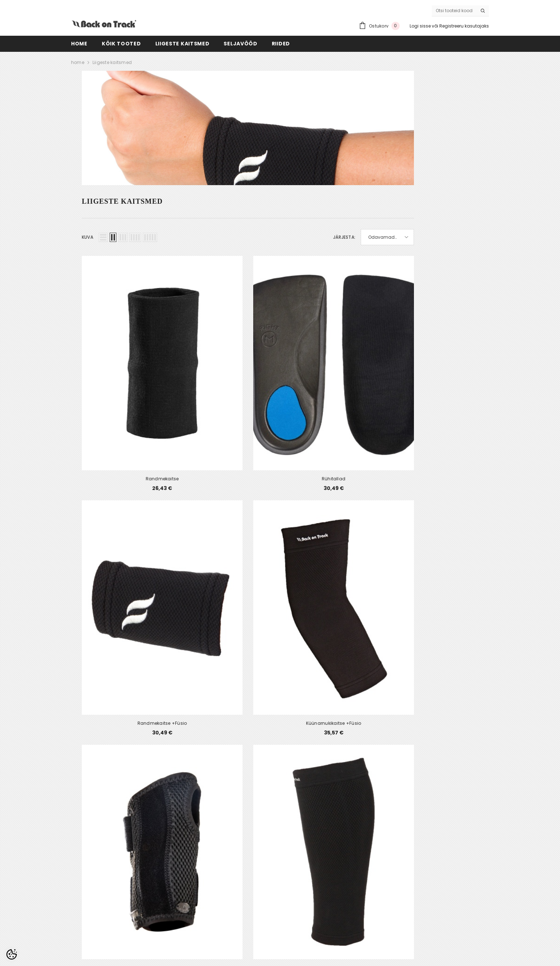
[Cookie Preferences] (12, 954)
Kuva (87, 237)
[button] (103, 237)
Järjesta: (344, 237)
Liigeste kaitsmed (112, 62)
